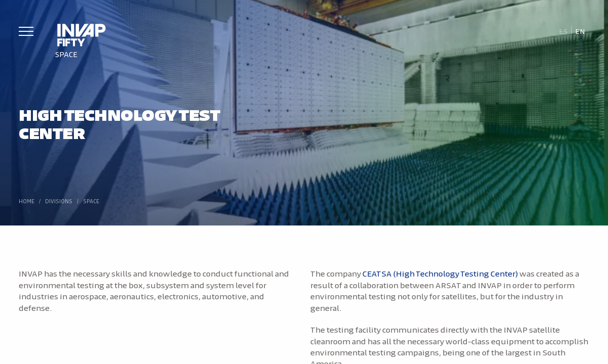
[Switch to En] (580, 31)
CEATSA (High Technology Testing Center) (441, 273)
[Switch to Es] (563, 31)
